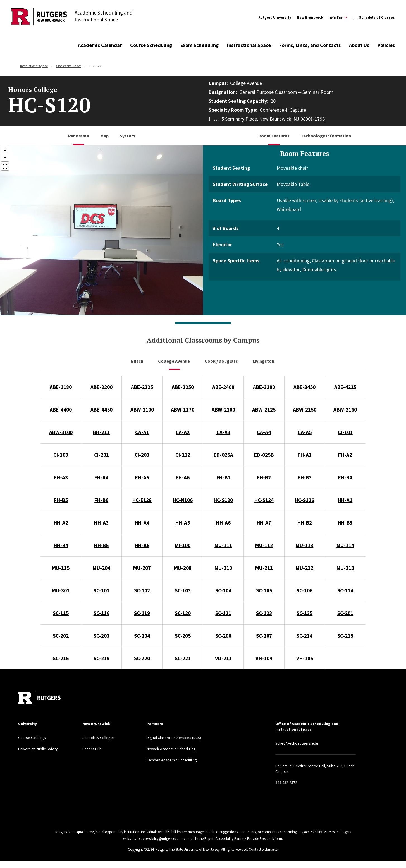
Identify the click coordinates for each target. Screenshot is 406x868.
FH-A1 (305, 455)
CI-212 (183, 455)
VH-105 (305, 658)
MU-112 (264, 545)
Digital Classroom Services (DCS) (174, 738)
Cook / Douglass (222, 361)
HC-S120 (223, 500)
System (127, 136)
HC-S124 (264, 500)
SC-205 (183, 636)
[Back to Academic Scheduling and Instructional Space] (39, 17)
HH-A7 (264, 523)
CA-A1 (142, 432)
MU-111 (223, 545)
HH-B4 (61, 545)
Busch (138, 361)
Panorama (79, 136)
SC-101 (101, 590)
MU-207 (142, 568)
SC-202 (61, 636)
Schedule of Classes (377, 17)
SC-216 (61, 658)
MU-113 (304, 545)
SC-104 (223, 590)
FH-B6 (101, 500)
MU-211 (264, 568)
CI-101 (345, 432)
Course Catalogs (32, 738)
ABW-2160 (345, 410)
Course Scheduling (151, 45)
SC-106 (304, 590)
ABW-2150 (305, 410)
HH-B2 (305, 523)
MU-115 (61, 568)
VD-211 (223, 658)
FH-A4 (101, 477)
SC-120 (183, 613)
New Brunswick (310, 17)
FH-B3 (305, 477)
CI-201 (101, 455)
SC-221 (183, 658)
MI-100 (183, 545)
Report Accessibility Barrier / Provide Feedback (239, 839)
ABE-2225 (142, 387)
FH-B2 (264, 477)
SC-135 (304, 613)
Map (104, 136)
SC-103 (183, 590)
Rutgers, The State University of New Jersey (188, 849)
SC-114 (345, 590)
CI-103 (61, 455)
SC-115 (61, 613)
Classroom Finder (69, 66)
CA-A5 (305, 432)
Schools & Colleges (99, 738)
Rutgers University (275, 17)
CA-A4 (264, 432)
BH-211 (101, 432)
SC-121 (223, 613)
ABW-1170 (183, 410)
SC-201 (345, 613)
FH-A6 (183, 477)
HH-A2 (61, 523)
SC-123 (264, 613)
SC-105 (264, 590)
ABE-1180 (61, 387)
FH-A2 (345, 455)
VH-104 (264, 658)
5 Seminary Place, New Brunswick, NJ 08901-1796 (267, 119)
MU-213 (345, 568)
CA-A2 (183, 432)
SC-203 (101, 636)
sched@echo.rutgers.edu (297, 743)
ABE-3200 (264, 387)
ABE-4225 (345, 387)
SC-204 (142, 636)
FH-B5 (61, 500)
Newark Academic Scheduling (171, 749)
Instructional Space (249, 45)
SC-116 (101, 613)
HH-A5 (183, 523)
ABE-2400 (223, 387)
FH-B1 (223, 477)
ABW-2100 (223, 410)
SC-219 (101, 658)
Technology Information (326, 136)
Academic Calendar (100, 45)
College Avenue (174, 361)
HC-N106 (183, 500)
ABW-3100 (61, 432)
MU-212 (304, 568)
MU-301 (61, 590)
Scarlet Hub (92, 749)
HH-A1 (345, 500)
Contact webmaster (264, 849)
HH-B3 (345, 523)
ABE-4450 (101, 410)
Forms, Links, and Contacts (310, 45)
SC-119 (142, 613)
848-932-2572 (286, 783)
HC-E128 (142, 500)
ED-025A (223, 455)
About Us (359, 45)
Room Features (274, 136)
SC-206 (223, 636)
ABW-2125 (264, 410)
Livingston (264, 361)
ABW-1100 (142, 410)
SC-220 (142, 658)
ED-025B (264, 455)
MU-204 (101, 568)
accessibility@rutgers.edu (160, 839)
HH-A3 (101, 523)
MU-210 (223, 568)
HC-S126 (304, 500)
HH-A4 (142, 523)
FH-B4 (345, 477)
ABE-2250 (183, 387)
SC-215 (345, 636)
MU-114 (345, 545)
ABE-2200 (101, 387)
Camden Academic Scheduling (172, 760)
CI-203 (142, 455)
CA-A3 (223, 432)
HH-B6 (142, 545)
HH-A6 (223, 523)
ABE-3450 (304, 387)
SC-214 (304, 636)
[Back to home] (39, 698)
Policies (386, 45)
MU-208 (183, 568)
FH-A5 (142, 477)
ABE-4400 (61, 410)
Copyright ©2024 (141, 849)
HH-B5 (101, 545)
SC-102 (142, 590)
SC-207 (264, 636)
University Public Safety (38, 749)
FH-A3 (61, 477)
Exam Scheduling (200, 45)
